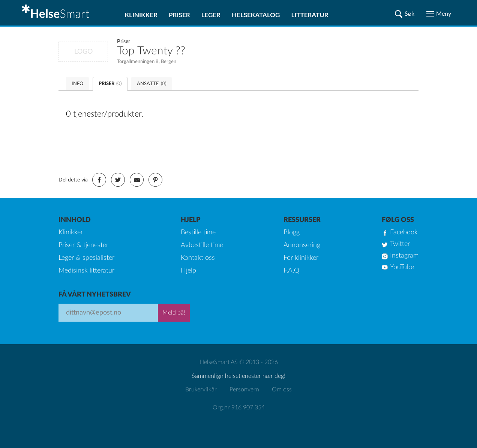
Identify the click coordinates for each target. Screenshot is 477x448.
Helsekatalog (256, 15)
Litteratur (310, 15)
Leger (211, 15)
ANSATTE (151, 84)
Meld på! (174, 313)
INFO (77, 84)
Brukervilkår (201, 390)
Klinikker (141, 15)
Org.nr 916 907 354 (239, 408)
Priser (179, 15)
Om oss (282, 390)
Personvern (244, 390)
